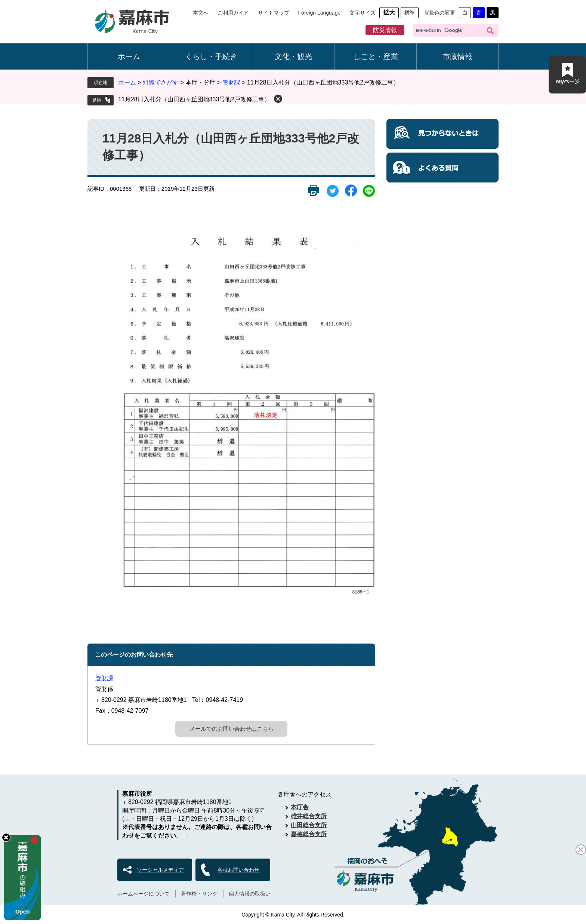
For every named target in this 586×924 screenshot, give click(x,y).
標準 (410, 13)
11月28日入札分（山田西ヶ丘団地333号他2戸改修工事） (194, 99)
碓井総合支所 (309, 816)
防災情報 (385, 30)
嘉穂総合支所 (309, 834)
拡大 (389, 13)
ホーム (129, 56)
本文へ (201, 13)
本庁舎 (300, 807)
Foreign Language (320, 13)
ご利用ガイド (233, 13)
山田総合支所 (309, 825)
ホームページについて (144, 894)
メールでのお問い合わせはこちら (232, 729)
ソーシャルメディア (160, 870)
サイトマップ (274, 13)
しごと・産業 (376, 56)
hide (6, 837)
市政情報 (457, 56)
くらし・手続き (211, 56)
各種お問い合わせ (238, 870)
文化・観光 (293, 56)
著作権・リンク (199, 894)
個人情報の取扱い (250, 894)
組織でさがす (161, 82)
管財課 (231, 82)
